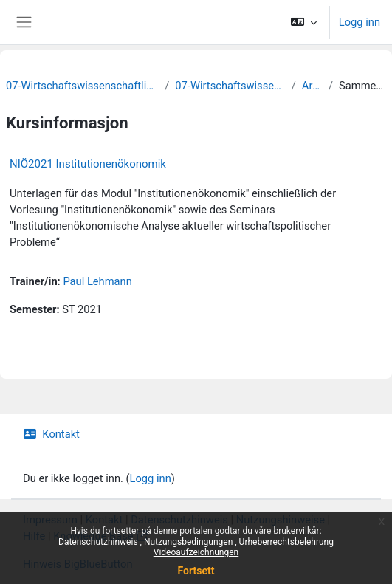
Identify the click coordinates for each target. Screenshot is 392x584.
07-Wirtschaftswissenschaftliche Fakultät (82, 86)
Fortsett (196, 571)
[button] (303, 22)
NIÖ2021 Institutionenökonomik (88, 164)
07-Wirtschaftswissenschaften (230, 86)
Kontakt (51, 434)
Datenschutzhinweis (99, 542)
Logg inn (360, 22)
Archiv (312, 86)
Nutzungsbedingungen (189, 542)
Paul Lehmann (97, 281)
